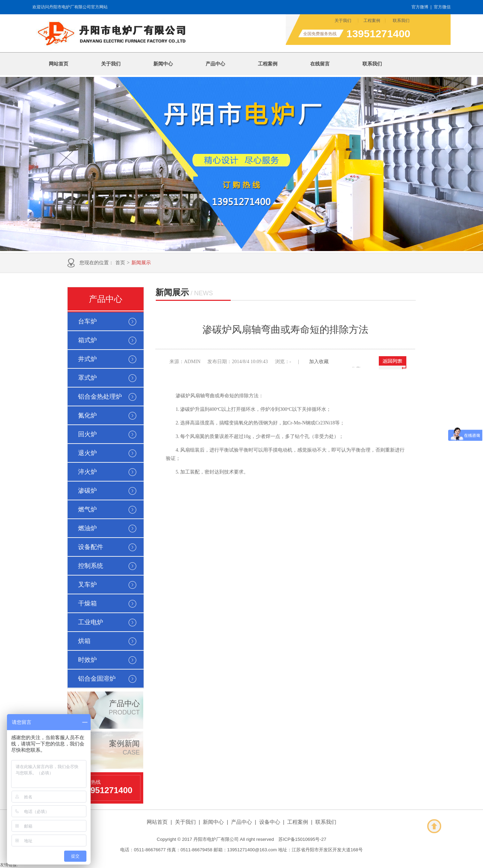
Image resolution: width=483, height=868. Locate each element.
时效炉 (87, 660)
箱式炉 (87, 340)
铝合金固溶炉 (97, 679)
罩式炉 (87, 378)
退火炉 (87, 453)
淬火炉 (87, 472)
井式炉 (87, 359)
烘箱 (84, 641)
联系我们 (401, 21)
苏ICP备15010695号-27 (302, 839)
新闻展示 (141, 263)
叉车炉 (87, 585)
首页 (120, 263)
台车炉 (87, 321)
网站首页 (157, 822)
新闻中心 (213, 822)
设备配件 (91, 547)
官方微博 (420, 7)
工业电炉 (91, 622)
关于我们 (343, 21)
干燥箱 (87, 603)
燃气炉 (87, 509)
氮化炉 (87, 415)
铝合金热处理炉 (100, 397)
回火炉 (87, 434)
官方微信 (442, 7)
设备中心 (270, 822)
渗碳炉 (87, 491)
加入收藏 (319, 362)
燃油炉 (87, 528)
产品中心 (106, 299)
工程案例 (372, 21)
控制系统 (91, 566)
